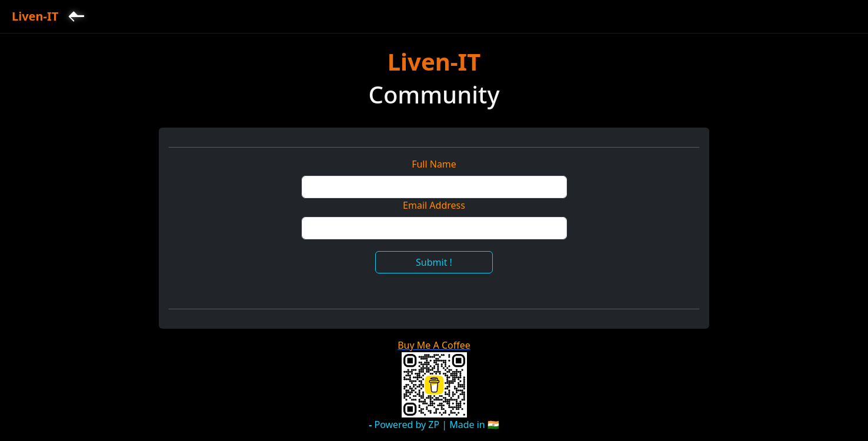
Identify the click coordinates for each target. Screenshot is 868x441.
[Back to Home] (76, 16)
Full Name (434, 164)
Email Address (434, 205)
